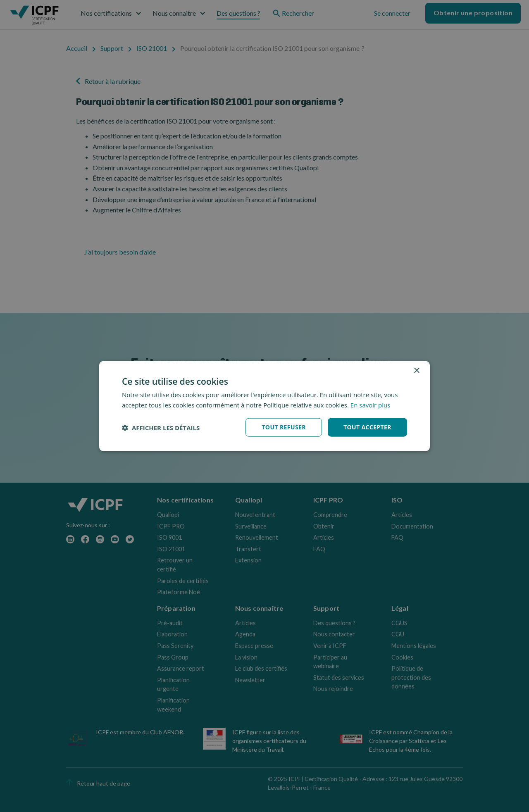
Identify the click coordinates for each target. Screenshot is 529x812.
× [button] (416, 370)
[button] (161, 427)
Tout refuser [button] (284, 427)
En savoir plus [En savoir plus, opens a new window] (371, 405)
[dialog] (264, 406)
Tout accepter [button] (367, 427)
